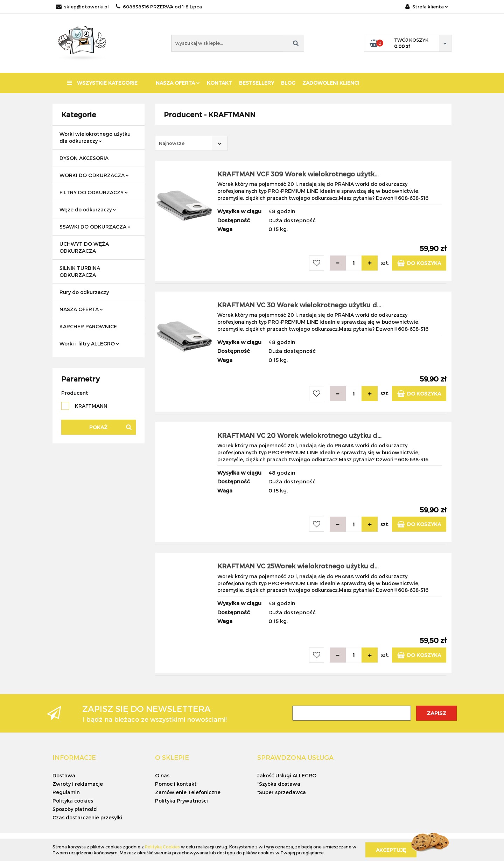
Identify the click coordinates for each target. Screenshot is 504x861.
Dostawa (64, 775)
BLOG (288, 83)
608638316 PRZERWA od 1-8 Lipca (159, 7)
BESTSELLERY (257, 83)
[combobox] (191, 143)
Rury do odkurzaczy (84, 292)
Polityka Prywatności (181, 801)
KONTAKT (219, 83)
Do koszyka (419, 263)
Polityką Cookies (162, 847)
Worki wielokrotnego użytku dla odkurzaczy (95, 137)
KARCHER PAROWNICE (88, 326)
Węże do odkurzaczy (88, 209)
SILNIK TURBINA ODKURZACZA (80, 271)
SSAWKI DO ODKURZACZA (95, 227)
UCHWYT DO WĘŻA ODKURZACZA (84, 247)
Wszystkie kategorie (102, 83)
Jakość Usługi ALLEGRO (287, 775)
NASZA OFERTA (178, 83)
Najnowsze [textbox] (172, 143)
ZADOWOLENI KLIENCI (331, 83)
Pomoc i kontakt (176, 784)
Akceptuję (391, 850)
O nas (162, 775)
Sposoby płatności (75, 809)
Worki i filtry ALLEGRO (89, 344)
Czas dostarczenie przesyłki (87, 817)
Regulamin (66, 792)
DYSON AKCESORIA (84, 158)
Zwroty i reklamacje (78, 784)
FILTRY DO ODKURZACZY (94, 192)
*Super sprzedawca (282, 792)
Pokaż (98, 427)
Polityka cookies (73, 801)
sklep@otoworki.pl (82, 7)
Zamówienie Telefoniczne (188, 792)
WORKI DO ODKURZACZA (94, 175)
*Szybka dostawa (279, 784)
